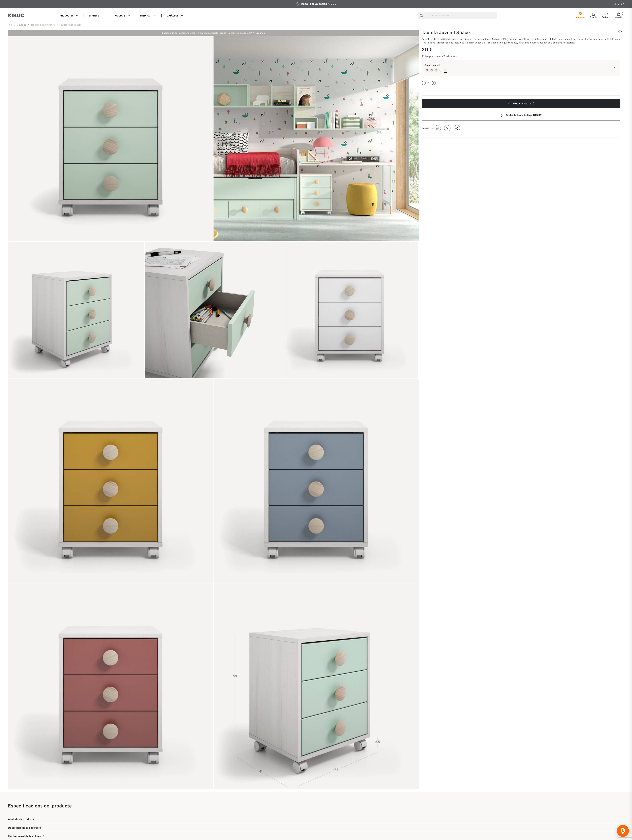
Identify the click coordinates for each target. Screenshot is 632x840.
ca (622, 4)
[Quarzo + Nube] (445, 70)
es (615, 4)
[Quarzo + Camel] (436, 70)
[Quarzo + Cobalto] (431, 70)
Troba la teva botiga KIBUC (316, 4)
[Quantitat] (429, 83)
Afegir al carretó (521, 104)
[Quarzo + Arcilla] (426, 70)
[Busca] (457, 15)
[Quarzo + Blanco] (441, 70)
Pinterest (447, 128)
